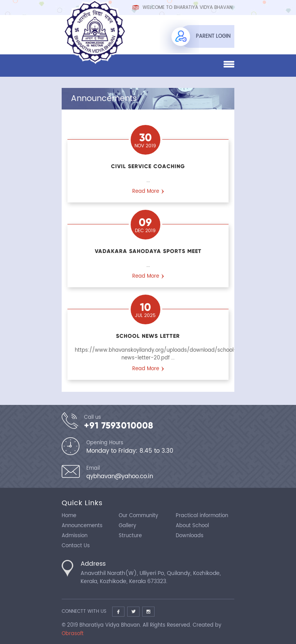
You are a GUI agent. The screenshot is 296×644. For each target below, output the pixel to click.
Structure (130, 536)
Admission (75, 536)
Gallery (127, 526)
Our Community (138, 516)
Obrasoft (73, 634)
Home (69, 516)
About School (192, 526)
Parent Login (213, 36)
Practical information (202, 516)
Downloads (190, 536)
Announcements (82, 526)
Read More (146, 191)
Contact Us (76, 546)
